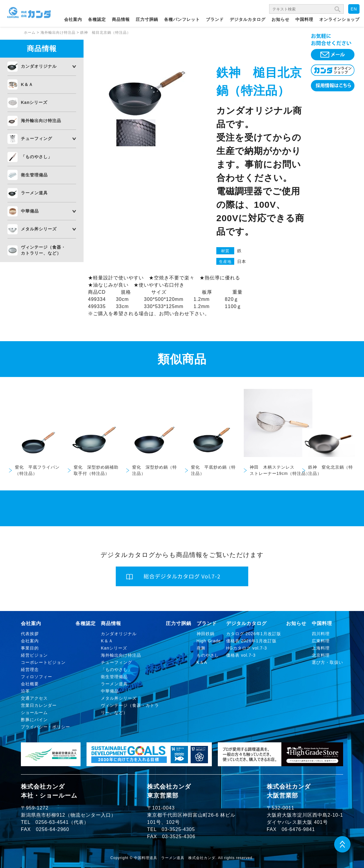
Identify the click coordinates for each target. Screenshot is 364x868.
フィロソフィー (37, 677)
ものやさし (208, 655)
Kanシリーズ (34, 102)
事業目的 (30, 648)
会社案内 (73, 19)
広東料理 (321, 641)
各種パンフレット (182, 19)
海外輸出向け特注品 (41, 121)
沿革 (25, 691)
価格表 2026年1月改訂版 (251, 641)
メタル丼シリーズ (39, 229)
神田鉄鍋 (206, 634)
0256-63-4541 (52, 822)
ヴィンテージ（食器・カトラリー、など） (43, 250)
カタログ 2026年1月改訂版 (254, 634)
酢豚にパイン (34, 720)
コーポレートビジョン (43, 662)
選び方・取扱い (327, 662)
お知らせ (280, 19)
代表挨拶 (30, 634)
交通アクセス (34, 698)
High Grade (209, 641)
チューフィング (37, 138)
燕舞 (201, 648)
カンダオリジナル (39, 66)
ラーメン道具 (34, 193)
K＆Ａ (27, 84)
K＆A (202, 662)
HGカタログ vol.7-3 (247, 648)
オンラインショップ (339, 19)
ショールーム (34, 712)
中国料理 (304, 19)
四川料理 (321, 634)
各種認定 (97, 19)
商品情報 (121, 19)
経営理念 (30, 670)
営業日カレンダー (39, 705)
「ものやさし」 (37, 157)
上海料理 (321, 648)
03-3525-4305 (178, 829)
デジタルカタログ (248, 19)
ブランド (215, 19)
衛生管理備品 (34, 175)
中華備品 (30, 211)
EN (354, 9)
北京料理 (321, 655)
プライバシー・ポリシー (45, 727)
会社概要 (30, 684)
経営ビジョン (34, 655)
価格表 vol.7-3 (241, 655)
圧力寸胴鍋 (147, 19)
